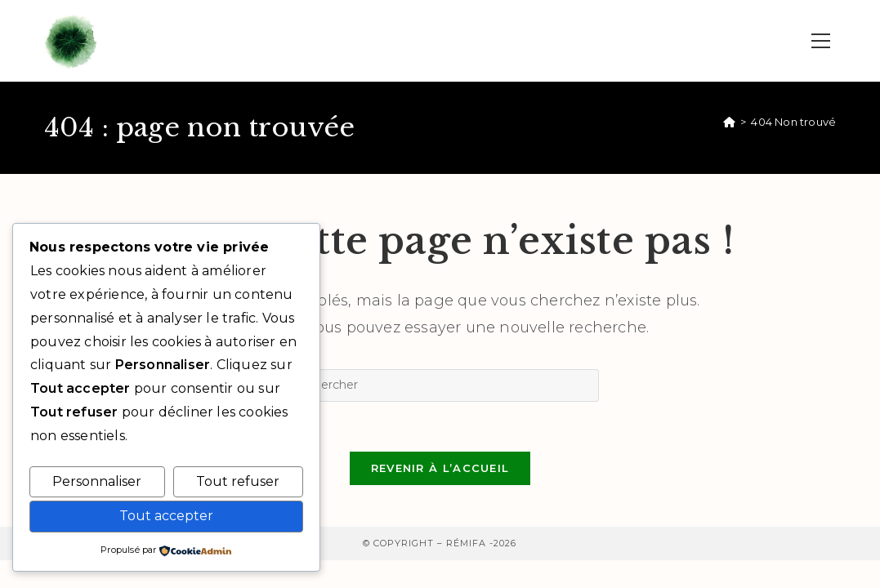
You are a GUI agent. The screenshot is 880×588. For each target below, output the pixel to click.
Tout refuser (238, 481)
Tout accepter (166, 516)
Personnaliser (97, 481)
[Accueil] (729, 122)
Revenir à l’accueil (440, 468)
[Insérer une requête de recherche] (440, 385)
